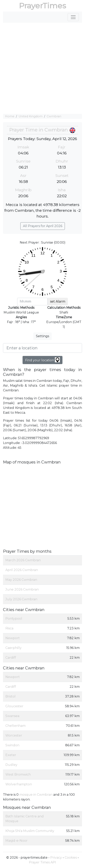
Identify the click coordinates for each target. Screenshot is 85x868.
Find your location (42, 360)
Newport (13, 638)
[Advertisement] (42, 68)
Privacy (56, 858)
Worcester (14, 735)
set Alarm (58, 301)
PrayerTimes (42, 6)
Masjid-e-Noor (16, 841)
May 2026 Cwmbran (21, 580)
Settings (42, 336)
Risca (9, 628)
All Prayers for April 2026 (43, 226)
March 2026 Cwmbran (23, 560)
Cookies (71, 858)
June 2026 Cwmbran (22, 589)
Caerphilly (13, 648)
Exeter (11, 755)
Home (10, 116)
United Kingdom (31, 116)
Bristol (10, 696)
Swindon (12, 745)
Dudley (11, 765)
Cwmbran (54, 116)
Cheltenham (15, 726)
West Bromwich (18, 774)
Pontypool (14, 619)
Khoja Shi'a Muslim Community (30, 831)
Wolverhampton (19, 784)
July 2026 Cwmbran (21, 599)
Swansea (12, 716)
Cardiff (11, 658)
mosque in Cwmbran (36, 795)
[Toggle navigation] (73, 17)
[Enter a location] (42, 348)
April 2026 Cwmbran (22, 570)
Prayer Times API (42, 862)
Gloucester (14, 706)
